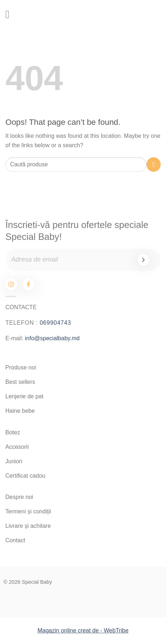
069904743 (55, 323)
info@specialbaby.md (52, 338)
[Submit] (154, 164)
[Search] (130, 15)
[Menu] (11, 14)
